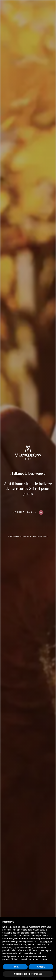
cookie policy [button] (46, 942)
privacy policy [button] (39, 930)
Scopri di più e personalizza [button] (28, 974)
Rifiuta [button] (15, 967)
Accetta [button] (41, 967)
